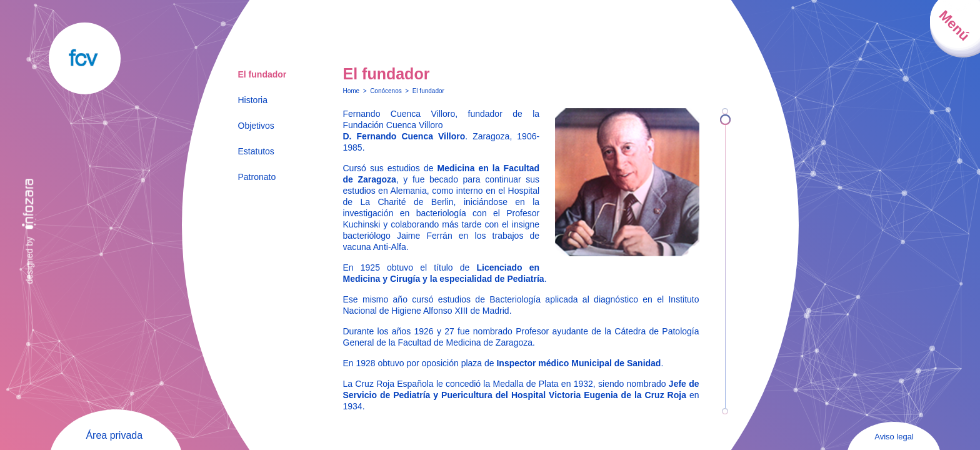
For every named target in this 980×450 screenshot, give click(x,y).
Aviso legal (894, 437)
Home (352, 91)
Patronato (257, 177)
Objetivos (256, 126)
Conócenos (386, 91)
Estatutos (256, 151)
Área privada (114, 435)
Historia (253, 100)
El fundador (262, 74)
